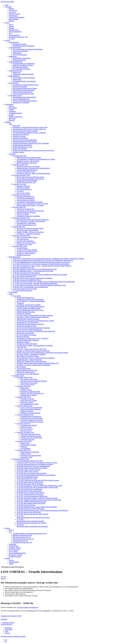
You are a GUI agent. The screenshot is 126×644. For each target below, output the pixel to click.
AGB (6, 631)
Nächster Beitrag (7, 624)
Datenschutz (9, 629)
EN (6, 640)
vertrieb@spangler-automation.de (28, 607)
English (3, 578)
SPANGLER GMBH (7, 2)
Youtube (10, 636)
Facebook (4, 636)
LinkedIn (22, 636)
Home (7, 5)
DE (6, 641)
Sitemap (7, 633)
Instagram (16, 636)
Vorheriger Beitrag (7, 623)
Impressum (8, 628)
